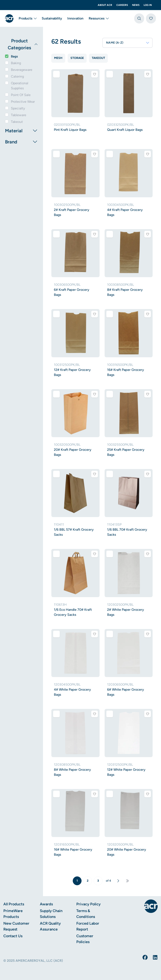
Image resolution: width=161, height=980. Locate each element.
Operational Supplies (20, 86)
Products (28, 18)
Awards (46, 904)
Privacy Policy (88, 904)
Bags (14, 56)
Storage (77, 58)
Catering (17, 76)
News (136, 5)
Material (21, 131)
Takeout (17, 122)
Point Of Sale (21, 95)
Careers (122, 5)
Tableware (19, 115)
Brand (21, 142)
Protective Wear (23, 102)
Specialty (18, 108)
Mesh (58, 58)
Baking (16, 63)
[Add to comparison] (56, 74)
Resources (99, 18)
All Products (14, 904)
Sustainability (52, 18)
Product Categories (23, 44)
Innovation (75, 18)
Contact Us (13, 936)
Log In (148, 5)
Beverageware (22, 70)
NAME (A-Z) (128, 43)
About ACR (105, 5)
